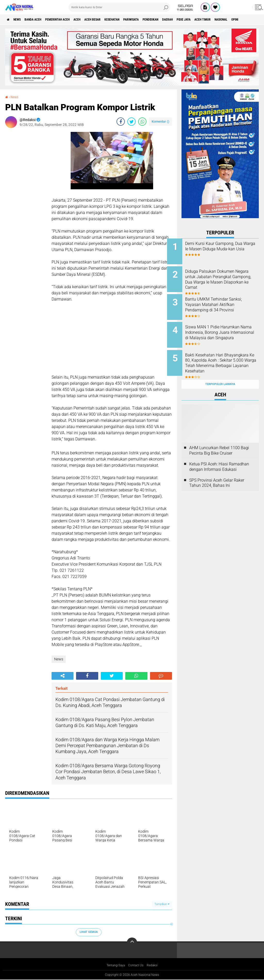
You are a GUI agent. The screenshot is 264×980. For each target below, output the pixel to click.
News (22, 20)
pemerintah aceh (72, 20)
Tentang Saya (114, 966)
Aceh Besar (116, 20)
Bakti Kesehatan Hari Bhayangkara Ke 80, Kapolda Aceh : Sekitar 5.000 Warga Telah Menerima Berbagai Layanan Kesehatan (226, 358)
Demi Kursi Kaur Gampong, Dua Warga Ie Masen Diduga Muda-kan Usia (225, 249)
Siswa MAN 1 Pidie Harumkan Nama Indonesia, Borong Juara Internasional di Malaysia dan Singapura (227, 330)
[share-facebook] (121, 122)
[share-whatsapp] (142, 122)
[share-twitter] (131, 122)
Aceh (97, 20)
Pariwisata (165, 20)
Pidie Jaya (231, 20)
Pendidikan (190, 20)
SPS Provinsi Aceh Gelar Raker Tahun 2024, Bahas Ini (217, 471)
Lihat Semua (89, 932)
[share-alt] (63, 676)
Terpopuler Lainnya (220, 373)
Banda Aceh (42, 20)
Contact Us (137, 966)
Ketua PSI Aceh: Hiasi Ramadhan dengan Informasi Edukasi (219, 455)
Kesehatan (141, 20)
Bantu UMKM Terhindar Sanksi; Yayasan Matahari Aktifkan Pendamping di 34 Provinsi (224, 304)
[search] (119, 7)
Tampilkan (162, 904)
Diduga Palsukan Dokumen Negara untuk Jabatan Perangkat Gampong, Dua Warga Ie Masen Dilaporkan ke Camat (227, 280)
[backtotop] (132, 943)
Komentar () (160, 121)
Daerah (211, 20)
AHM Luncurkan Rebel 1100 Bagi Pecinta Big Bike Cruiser (219, 439)
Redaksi (155, 966)
